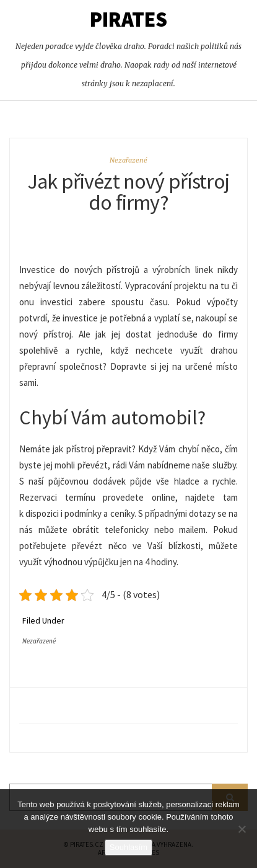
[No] (242, 829)
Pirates (128, 19)
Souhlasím (128, 847)
